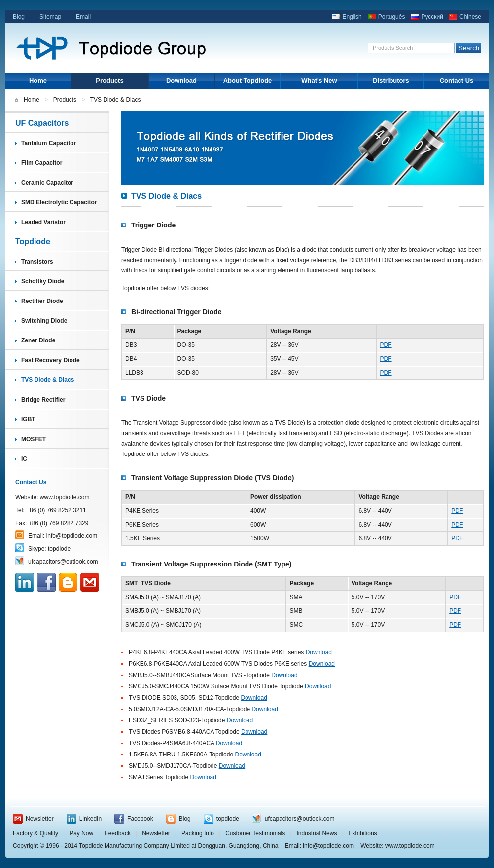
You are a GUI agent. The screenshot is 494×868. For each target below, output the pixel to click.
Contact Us (457, 81)
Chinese (470, 17)
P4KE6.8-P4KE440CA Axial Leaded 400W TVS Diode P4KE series (216, 652)
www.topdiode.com (65, 497)
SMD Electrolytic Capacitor (59, 202)
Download (181, 81)
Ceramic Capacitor (47, 183)
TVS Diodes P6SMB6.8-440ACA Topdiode (185, 732)
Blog (19, 17)
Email (83, 17)
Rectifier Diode (42, 301)
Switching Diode (44, 321)
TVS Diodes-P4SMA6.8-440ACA (171, 743)
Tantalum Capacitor (49, 143)
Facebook (140, 819)
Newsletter (40, 819)
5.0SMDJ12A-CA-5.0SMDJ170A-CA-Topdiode (189, 709)
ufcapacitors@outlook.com (63, 562)
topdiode (59, 549)
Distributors (391, 81)
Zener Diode (38, 340)
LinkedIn (90, 819)
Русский (432, 17)
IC (24, 459)
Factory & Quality (35, 833)
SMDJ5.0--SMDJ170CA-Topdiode (173, 766)
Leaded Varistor (43, 222)
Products (109, 81)
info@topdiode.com (72, 536)
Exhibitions (363, 833)
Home (38, 81)
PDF (386, 345)
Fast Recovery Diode (51, 360)
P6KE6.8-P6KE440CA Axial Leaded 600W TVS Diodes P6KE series (218, 664)
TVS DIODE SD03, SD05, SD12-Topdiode (184, 698)
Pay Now (81, 833)
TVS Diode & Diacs (48, 380)
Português (392, 17)
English (352, 17)
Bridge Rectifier (43, 400)
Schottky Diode (43, 281)
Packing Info (198, 833)
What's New (319, 81)
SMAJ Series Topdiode (159, 777)
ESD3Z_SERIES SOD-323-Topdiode (177, 720)
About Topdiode (248, 81)
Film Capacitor (42, 163)
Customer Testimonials (255, 833)
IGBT (28, 419)
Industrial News (317, 833)
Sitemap (50, 17)
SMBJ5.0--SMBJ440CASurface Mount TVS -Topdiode (199, 675)
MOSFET (34, 439)
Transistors (37, 262)
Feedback (118, 833)
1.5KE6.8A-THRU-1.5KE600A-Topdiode (181, 755)
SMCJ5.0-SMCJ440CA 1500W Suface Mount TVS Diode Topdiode (216, 686)
